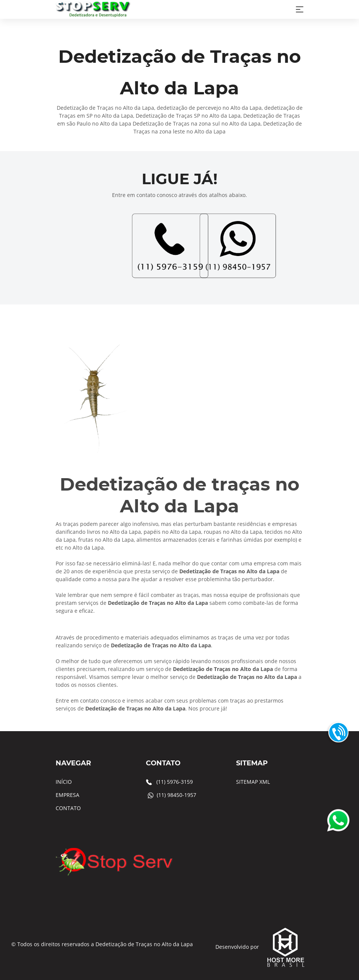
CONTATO (68, 808)
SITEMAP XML (253, 782)
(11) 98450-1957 (176, 795)
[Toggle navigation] (300, 9)
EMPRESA (67, 795)
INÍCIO (64, 782)
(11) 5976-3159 (175, 782)
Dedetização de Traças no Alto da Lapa (144, 944)
